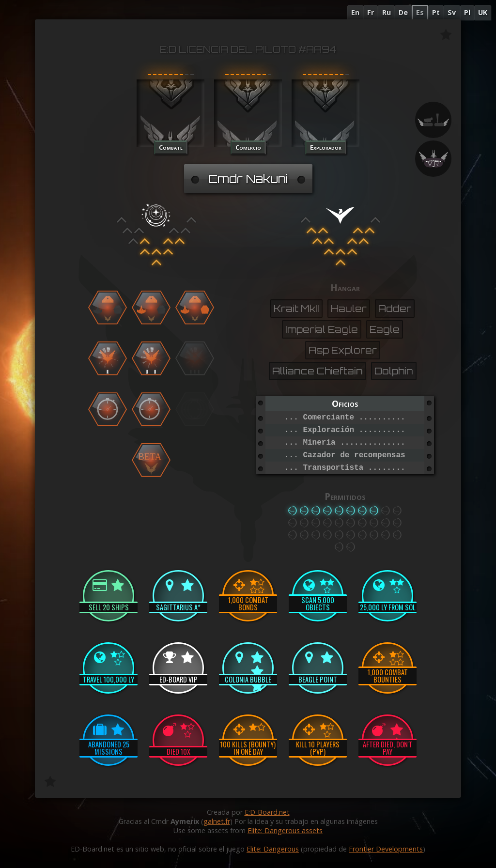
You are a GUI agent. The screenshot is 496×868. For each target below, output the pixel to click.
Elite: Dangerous (273, 849)
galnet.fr (217, 821)
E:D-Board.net (267, 812)
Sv (452, 12)
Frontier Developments (386, 849)
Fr (371, 12)
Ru (387, 12)
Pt (436, 12)
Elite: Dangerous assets (285, 830)
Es (420, 12)
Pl (467, 12)
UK (483, 12)
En (355, 12)
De (403, 12)
